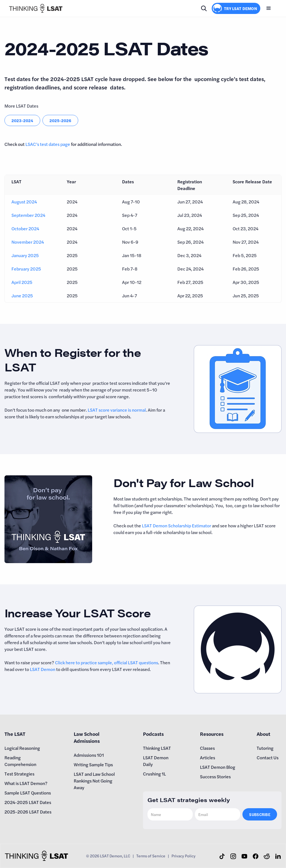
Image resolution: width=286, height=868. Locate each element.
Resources (212, 734)
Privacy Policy (183, 856)
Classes (207, 748)
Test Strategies (19, 774)
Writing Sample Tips (93, 764)
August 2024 (24, 202)
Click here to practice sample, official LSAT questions (107, 662)
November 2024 (28, 242)
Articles (208, 757)
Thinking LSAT (157, 748)
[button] (269, 8)
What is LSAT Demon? (26, 783)
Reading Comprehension (20, 761)
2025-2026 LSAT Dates (28, 812)
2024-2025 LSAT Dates (28, 802)
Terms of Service (151, 856)
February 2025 (26, 269)
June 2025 (22, 296)
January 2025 (25, 255)
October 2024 (25, 228)
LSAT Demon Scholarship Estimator (177, 526)
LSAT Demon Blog (218, 767)
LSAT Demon (43, 669)
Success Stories (215, 776)
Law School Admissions (87, 737)
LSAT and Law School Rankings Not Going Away (94, 781)
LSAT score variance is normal (117, 410)
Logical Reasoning (22, 748)
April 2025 (22, 282)
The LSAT (15, 734)
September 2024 (28, 215)
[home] (36, 8)
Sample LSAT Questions (28, 793)
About (264, 734)
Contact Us (268, 757)
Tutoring (265, 748)
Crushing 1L (154, 774)
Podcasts (153, 734)
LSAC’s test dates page (48, 144)
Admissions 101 (89, 755)
